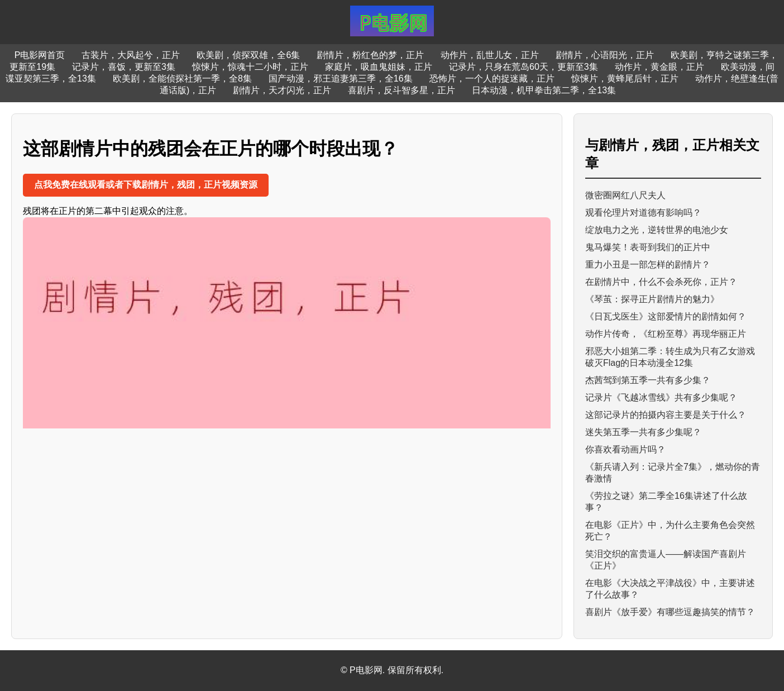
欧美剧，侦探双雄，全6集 (248, 55)
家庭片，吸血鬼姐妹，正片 (379, 67)
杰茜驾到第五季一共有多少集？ (648, 380)
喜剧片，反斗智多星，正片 (401, 90)
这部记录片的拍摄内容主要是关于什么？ (666, 415)
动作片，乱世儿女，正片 (490, 55)
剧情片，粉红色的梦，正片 (370, 55)
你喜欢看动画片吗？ (625, 449)
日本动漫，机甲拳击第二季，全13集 (544, 90)
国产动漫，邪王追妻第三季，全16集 (341, 78)
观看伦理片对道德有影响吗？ (643, 213)
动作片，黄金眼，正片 (659, 67)
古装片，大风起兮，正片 (131, 55)
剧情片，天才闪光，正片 (282, 90)
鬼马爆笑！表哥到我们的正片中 (648, 247)
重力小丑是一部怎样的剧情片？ (648, 265)
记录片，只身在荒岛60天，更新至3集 (524, 67)
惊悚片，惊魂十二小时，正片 (250, 67)
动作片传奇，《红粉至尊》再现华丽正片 (666, 334)
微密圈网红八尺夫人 (625, 195)
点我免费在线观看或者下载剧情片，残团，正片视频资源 (146, 185)
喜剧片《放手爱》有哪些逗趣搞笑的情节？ (670, 612)
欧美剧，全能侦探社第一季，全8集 (182, 78)
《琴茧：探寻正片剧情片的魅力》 (652, 299)
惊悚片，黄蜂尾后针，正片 (625, 78)
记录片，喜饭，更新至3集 (124, 67)
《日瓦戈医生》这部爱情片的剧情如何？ (666, 316)
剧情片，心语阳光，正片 (605, 55)
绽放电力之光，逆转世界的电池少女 (657, 230)
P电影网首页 (40, 55)
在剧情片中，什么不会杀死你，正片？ (661, 282)
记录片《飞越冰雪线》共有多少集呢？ (661, 397)
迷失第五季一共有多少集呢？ (643, 432)
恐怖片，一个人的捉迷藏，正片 (492, 78)
